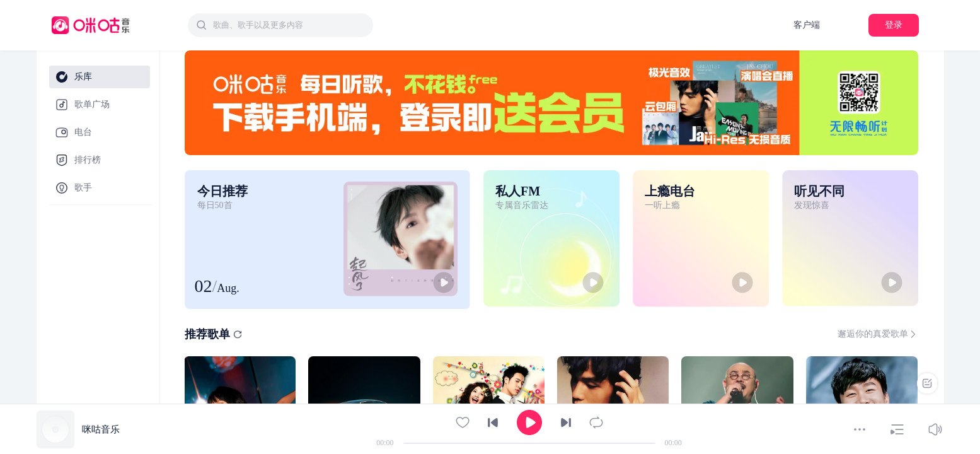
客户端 (807, 25)
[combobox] (280, 25)
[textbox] (289, 25)
